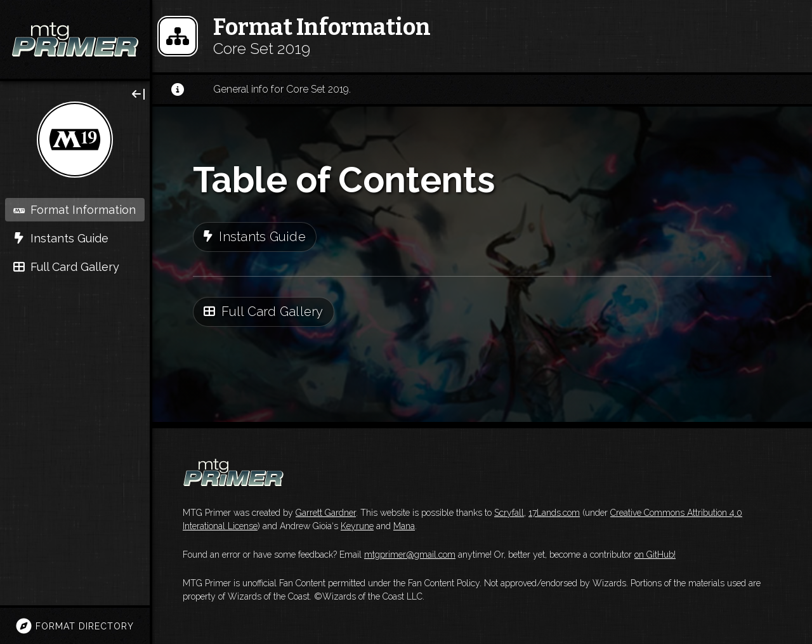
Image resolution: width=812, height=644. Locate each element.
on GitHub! (655, 555)
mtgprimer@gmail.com (410, 555)
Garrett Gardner (326, 513)
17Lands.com (554, 513)
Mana (404, 526)
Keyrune (357, 526)
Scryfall (509, 513)
